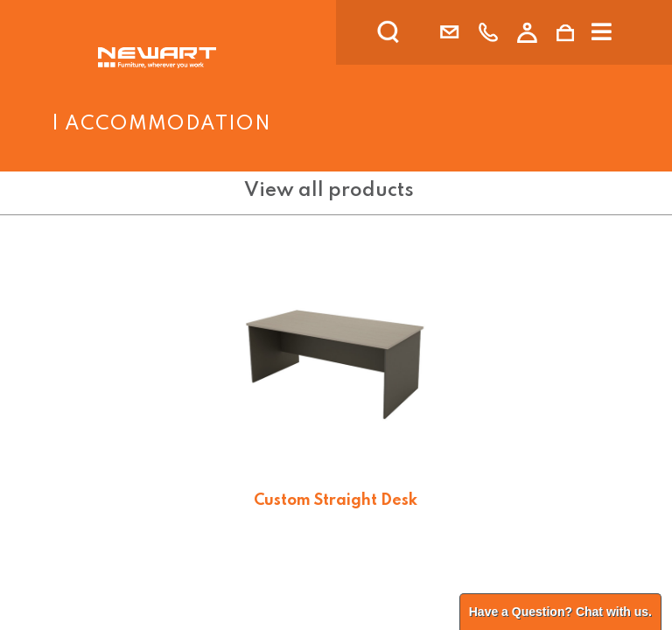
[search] (411, 32)
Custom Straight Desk (336, 500)
